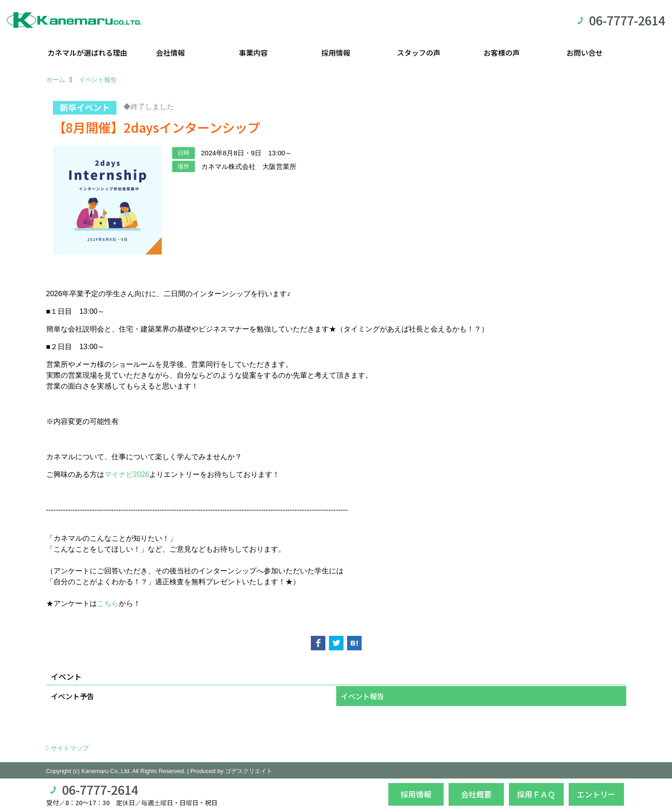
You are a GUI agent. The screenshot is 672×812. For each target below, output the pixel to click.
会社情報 (170, 53)
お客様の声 (502, 53)
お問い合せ (585, 53)
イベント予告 (73, 696)
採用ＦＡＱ (536, 794)
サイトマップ (70, 748)
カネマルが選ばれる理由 (87, 53)
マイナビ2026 (127, 474)
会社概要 (476, 794)
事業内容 (253, 53)
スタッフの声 (419, 53)
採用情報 (336, 53)
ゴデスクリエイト (249, 771)
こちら (108, 603)
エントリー (596, 794)
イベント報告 (363, 696)
